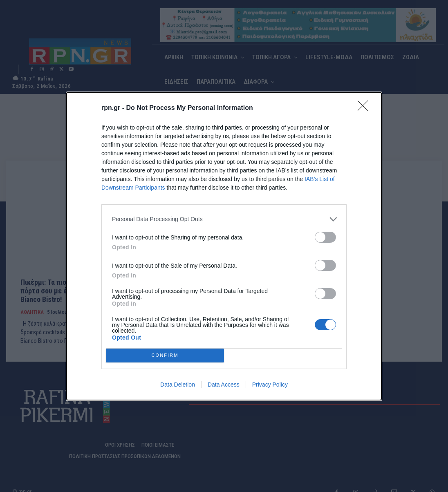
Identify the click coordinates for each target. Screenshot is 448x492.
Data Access (224, 385)
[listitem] (224, 219)
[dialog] (224, 246)
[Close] (365, 108)
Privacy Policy (270, 385)
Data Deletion (178, 385)
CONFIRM (165, 355)
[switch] (325, 237)
